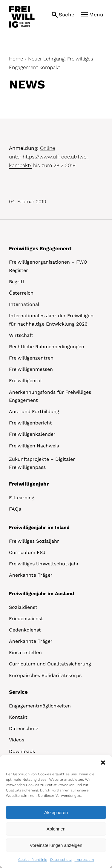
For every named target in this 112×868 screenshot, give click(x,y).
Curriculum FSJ (27, 552)
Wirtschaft (21, 335)
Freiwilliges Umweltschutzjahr (44, 564)
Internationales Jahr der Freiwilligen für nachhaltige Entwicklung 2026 (51, 320)
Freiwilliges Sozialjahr (34, 541)
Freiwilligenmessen (31, 369)
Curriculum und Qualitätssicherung (50, 664)
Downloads (22, 751)
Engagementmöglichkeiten (40, 706)
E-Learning (22, 498)
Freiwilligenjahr (29, 484)
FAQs (15, 509)
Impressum (84, 860)
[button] (103, 763)
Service (18, 692)
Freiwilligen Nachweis (34, 446)
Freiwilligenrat (26, 381)
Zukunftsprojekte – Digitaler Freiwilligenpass (42, 463)
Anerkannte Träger (31, 575)
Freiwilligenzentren (31, 358)
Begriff (17, 282)
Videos (17, 740)
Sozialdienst (23, 607)
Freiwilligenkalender (32, 434)
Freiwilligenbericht (30, 423)
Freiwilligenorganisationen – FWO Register (48, 266)
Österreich (21, 293)
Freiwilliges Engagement (40, 248)
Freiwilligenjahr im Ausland (42, 594)
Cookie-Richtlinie (33, 860)
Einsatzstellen (25, 652)
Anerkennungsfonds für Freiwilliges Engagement (50, 396)
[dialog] (56, 812)
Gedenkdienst (25, 630)
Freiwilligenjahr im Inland (39, 527)
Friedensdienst (26, 619)
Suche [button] (67, 15)
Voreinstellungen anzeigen (56, 845)
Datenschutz (61, 860)
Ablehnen (56, 829)
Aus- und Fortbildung (34, 412)
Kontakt (18, 717)
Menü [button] (96, 15)
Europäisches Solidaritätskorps (45, 675)
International (24, 304)
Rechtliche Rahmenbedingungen (47, 347)
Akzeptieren (56, 812)
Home (16, 59)
